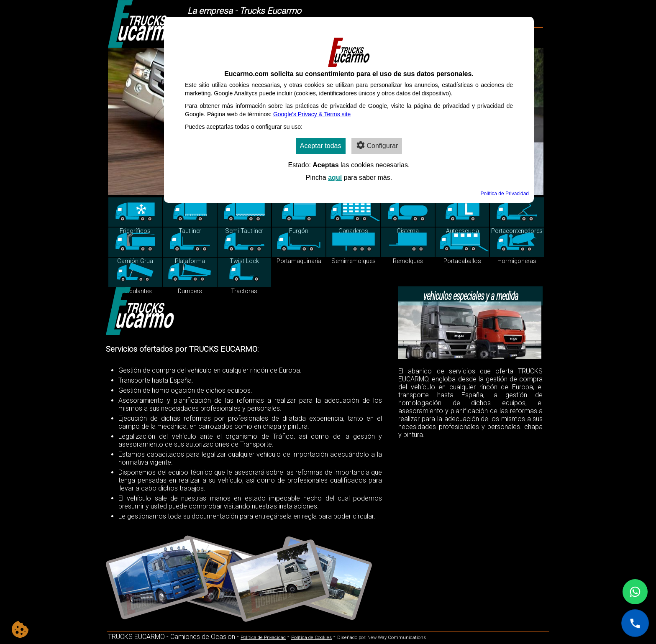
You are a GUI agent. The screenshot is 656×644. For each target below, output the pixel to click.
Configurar (377, 145)
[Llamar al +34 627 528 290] (635, 623)
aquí (335, 178)
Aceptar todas (321, 146)
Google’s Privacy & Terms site (312, 114)
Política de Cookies (311, 638)
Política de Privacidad (263, 638)
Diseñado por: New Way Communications (382, 638)
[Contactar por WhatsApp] (635, 592)
